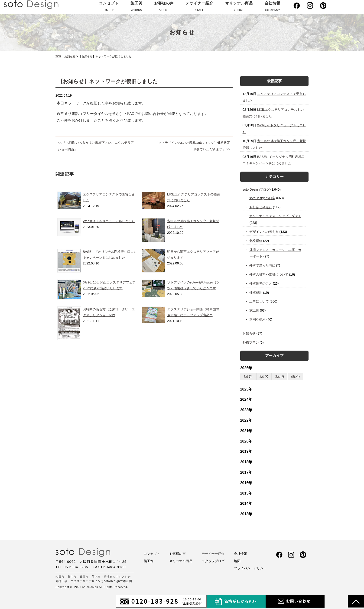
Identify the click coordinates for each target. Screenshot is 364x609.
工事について (259, 301)
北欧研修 (256, 241)
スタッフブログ (213, 561)
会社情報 (273, 7)
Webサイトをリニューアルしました (109, 221)
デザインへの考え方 (264, 232)
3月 (278, 376)
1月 (246, 376)
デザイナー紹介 (200, 7)
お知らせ (249, 333)
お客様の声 (164, 7)
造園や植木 (258, 319)
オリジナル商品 (239, 7)
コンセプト (109, 7)
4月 (293, 376)
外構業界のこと (261, 283)
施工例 (136, 7)
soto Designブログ (256, 189)
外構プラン (251, 342)
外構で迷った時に (262, 265)
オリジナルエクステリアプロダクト (275, 216)
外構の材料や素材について (269, 274)
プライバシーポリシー (250, 568)
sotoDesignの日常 (262, 198)
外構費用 (256, 293)
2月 (262, 376)
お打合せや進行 (261, 207)
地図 (237, 561)
